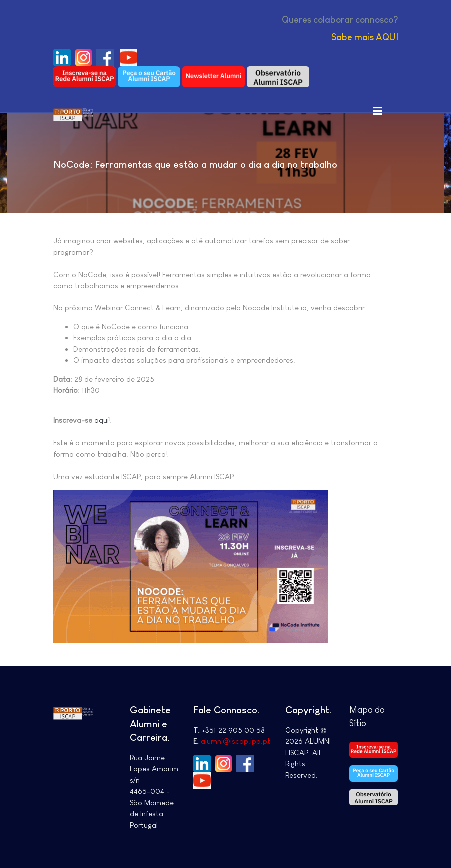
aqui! (103, 420)
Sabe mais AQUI (365, 37)
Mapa (362, 710)
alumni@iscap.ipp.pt (235, 741)
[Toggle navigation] (378, 110)
